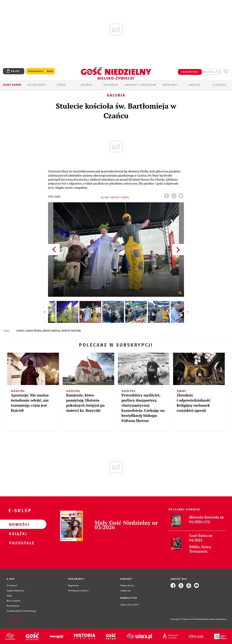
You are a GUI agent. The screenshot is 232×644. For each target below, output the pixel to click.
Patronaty (170, 85)
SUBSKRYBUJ (190, 72)
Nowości (17, 524)
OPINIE (61, 85)
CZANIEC (20, 331)
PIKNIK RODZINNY (51, 331)
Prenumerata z (40, 71)
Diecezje (195, 85)
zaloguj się (212, 72)
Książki (17, 534)
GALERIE (86, 85)
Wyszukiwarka (226, 71)
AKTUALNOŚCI (37, 85)
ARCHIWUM (111, 85)
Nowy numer (12, 85)
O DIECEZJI (219, 85)
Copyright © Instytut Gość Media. (186, 619)
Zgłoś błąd (15, 619)
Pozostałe (17, 543)
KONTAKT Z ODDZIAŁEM (141, 85)
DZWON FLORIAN (34, 331)
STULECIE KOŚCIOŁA (71, 331)
